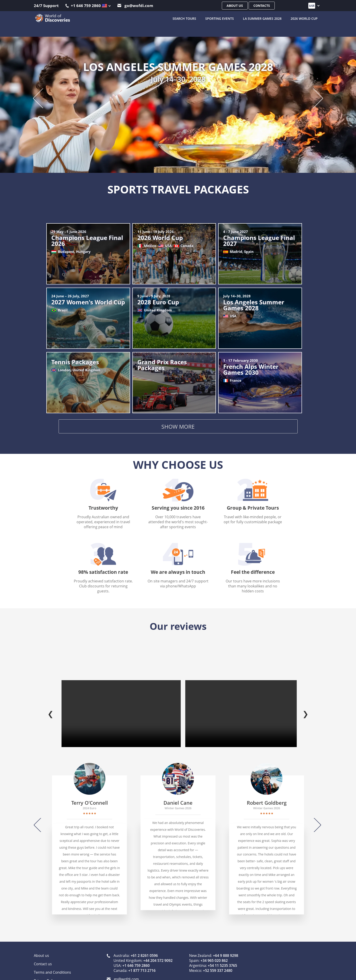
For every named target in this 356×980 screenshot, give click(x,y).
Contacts (262, 6)
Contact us (43, 959)
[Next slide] (314, 98)
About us (235, 6)
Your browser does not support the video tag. (121, 709)
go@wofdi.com (135, 6)
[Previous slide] (42, 98)
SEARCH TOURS (184, 18)
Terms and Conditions (52, 968)
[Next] (315, 820)
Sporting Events (220, 18)
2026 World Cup (304, 18)
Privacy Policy (45, 976)
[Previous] (40, 820)
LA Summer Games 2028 (262, 18)
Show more (178, 427)
